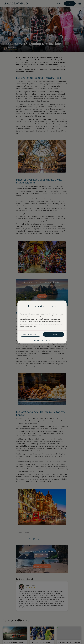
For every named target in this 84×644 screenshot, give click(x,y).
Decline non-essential (30, 334)
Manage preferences (42, 340)
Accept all (54, 334)
